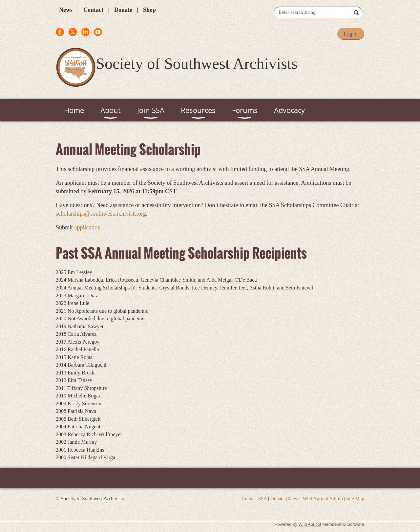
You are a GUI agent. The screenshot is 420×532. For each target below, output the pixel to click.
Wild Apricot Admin (323, 499)
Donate (123, 10)
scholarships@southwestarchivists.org (101, 214)
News (66, 10)
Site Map (355, 499)
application (88, 227)
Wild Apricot (310, 524)
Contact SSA (254, 499)
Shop (149, 10)
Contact (93, 10)
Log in (351, 33)
